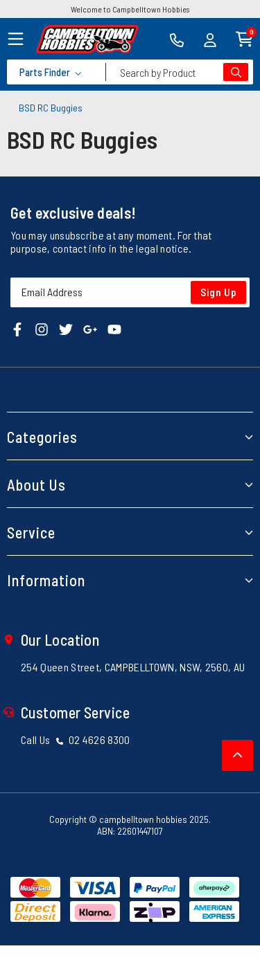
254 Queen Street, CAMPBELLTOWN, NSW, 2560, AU (133, 667)
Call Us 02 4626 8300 (76, 739)
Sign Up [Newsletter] (219, 292)
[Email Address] (130, 292)
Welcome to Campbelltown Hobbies (130, 9)
